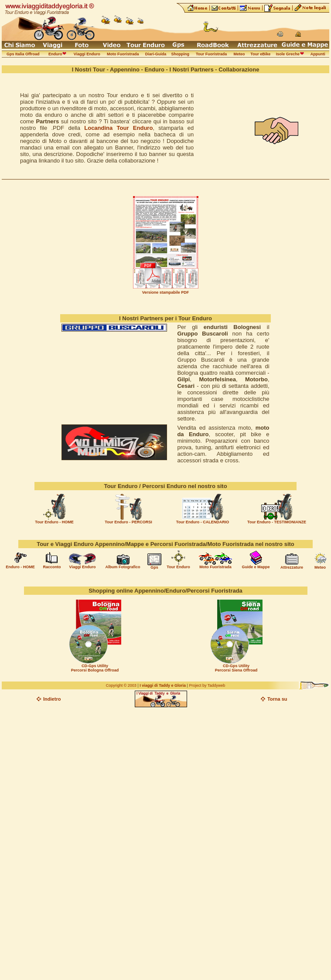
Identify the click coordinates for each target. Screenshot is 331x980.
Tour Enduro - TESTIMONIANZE (277, 522)
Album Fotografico (123, 567)
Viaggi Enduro (83, 567)
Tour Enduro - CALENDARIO (203, 522)
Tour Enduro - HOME (54, 522)
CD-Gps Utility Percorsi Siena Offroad (236, 668)
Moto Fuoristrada (215, 567)
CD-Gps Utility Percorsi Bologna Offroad (95, 668)
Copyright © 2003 (121, 685)
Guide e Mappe (256, 567)
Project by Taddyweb (207, 685)
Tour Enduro (178, 567)
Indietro (52, 699)
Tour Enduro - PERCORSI (128, 522)
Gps (154, 567)
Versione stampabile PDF (166, 292)
